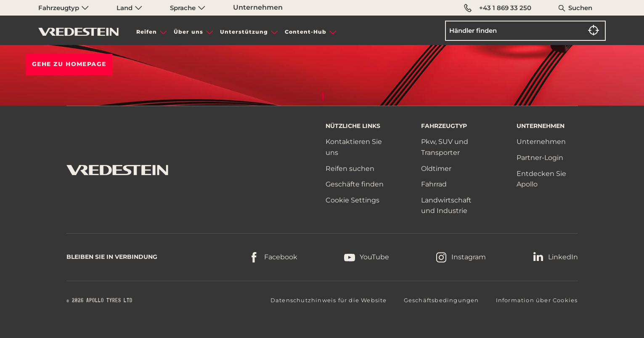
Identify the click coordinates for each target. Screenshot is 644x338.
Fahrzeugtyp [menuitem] (64, 8)
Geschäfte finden (355, 184)
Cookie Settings (352, 200)
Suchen (580, 8)
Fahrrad (434, 184)
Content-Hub (306, 32)
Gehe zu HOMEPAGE (69, 64)
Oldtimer (436, 169)
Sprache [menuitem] (188, 8)
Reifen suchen (350, 169)
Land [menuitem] (129, 8)
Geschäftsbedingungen (441, 300)
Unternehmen (258, 7)
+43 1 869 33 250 (498, 8)
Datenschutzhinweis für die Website (329, 300)
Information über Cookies (537, 300)
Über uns (188, 32)
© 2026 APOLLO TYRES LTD (99, 301)
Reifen (147, 32)
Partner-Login (540, 158)
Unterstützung (244, 32)
